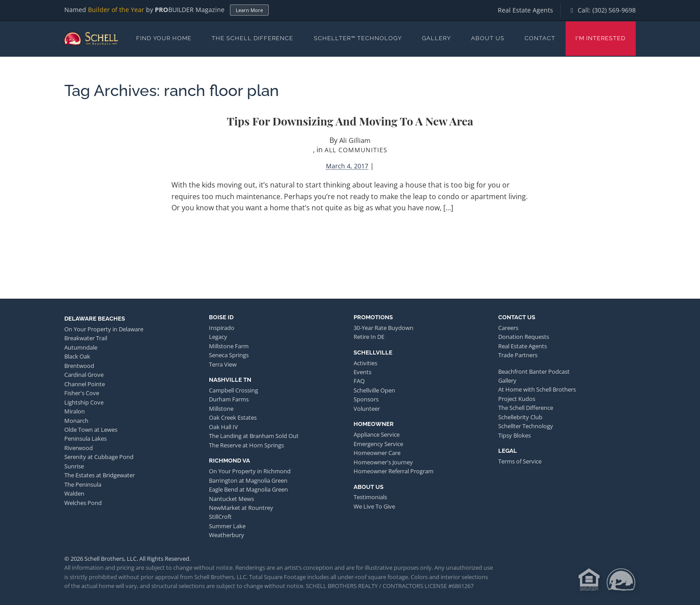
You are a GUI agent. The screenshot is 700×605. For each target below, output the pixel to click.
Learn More (249, 10)
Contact (540, 38)
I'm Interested (600, 38)
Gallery (436, 38)
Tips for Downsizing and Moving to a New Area (350, 121)
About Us (488, 38)
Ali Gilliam (355, 140)
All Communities (356, 150)
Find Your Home (164, 38)
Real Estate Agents (525, 10)
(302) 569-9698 (614, 10)
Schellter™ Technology (358, 38)
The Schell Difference (252, 38)
